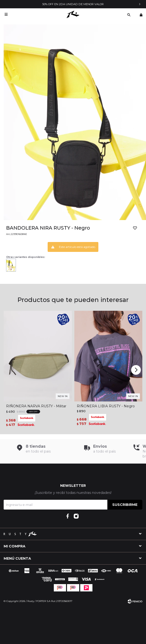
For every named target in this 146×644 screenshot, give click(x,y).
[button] (137, 370)
